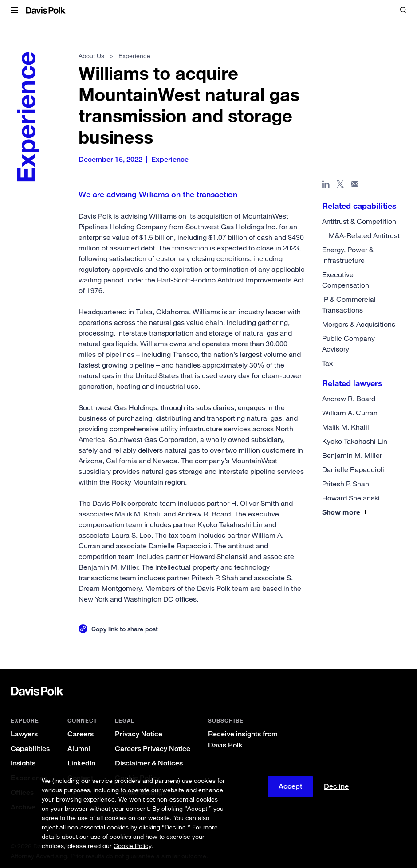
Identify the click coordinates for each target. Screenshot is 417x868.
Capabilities (30, 749)
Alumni (79, 749)
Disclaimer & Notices (149, 763)
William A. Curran (350, 413)
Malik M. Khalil (346, 427)
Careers (81, 734)
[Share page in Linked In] (326, 186)
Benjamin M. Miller (352, 455)
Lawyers (24, 734)
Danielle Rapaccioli (353, 469)
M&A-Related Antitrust (364, 235)
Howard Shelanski (351, 498)
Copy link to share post (125, 629)
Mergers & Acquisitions (359, 324)
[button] (14, 11)
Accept (290, 786)
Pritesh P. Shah (346, 484)
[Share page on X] (340, 186)
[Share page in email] (355, 186)
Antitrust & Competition (359, 221)
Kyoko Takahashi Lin (355, 441)
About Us (91, 56)
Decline (336, 786)
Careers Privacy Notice (153, 749)
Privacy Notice (139, 734)
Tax (327, 363)
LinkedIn (81, 763)
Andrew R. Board (349, 399)
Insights (23, 763)
